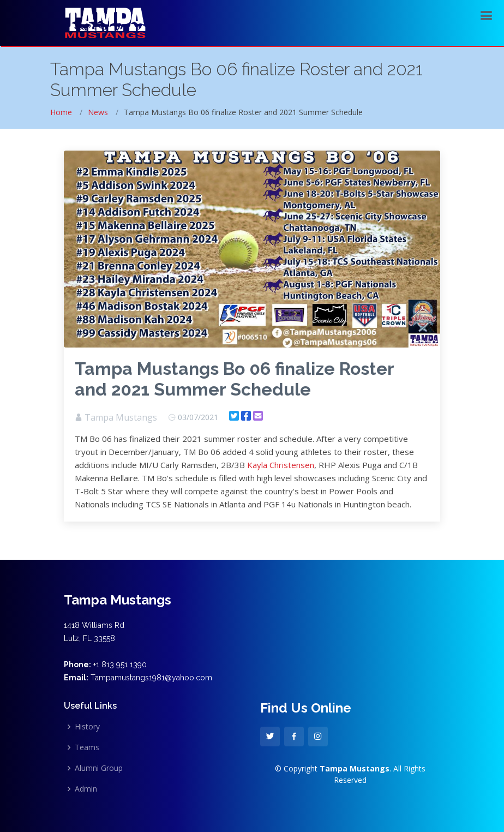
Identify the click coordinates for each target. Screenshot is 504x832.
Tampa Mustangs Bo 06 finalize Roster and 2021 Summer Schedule (234, 379)
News (98, 112)
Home (61, 112)
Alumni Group (99, 768)
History (87, 727)
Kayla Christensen (281, 465)
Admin (86, 789)
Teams (87, 747)
